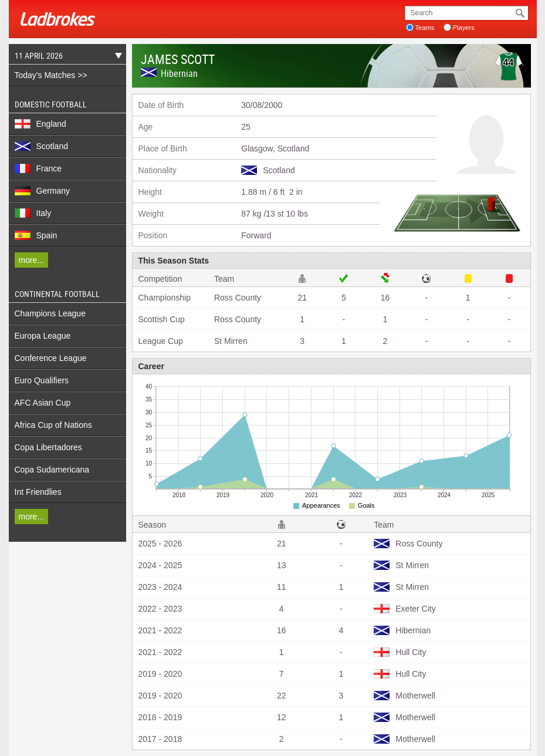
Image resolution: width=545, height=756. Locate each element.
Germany (43, 191)
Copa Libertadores (48, 447)
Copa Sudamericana (52, 470)
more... (32, 260)
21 (302, 298)
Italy (33, 213)
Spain (36, 235)
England (40, 124)
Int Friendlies (38, 492)
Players (464, 28)
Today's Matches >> (51, 75)
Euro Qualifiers (42, 380)
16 (385, 298)
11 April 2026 (65, 57)
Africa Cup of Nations (53, 425)
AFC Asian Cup (43, 403)
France (38, 168)
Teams (425, 28)
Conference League (51, 358)
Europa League (43, 336)
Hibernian (179, 73)
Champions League (50, 313)
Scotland (41, 146)
